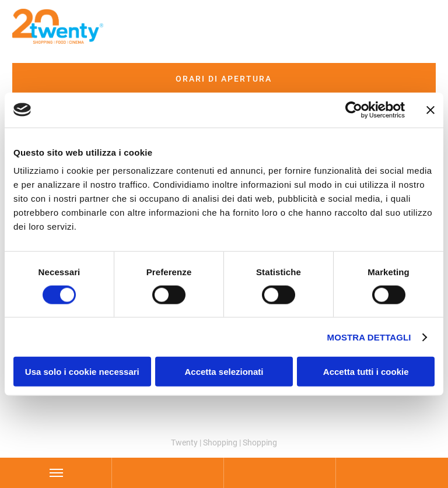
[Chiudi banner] (430, 110)
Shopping (220, 443)
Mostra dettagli (369, 337)
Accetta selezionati (224, 372)
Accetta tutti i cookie (366, 372)
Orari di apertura (224, 79)
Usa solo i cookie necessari (82, 372)
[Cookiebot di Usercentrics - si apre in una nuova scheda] (354, 110)
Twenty (184, 443)
